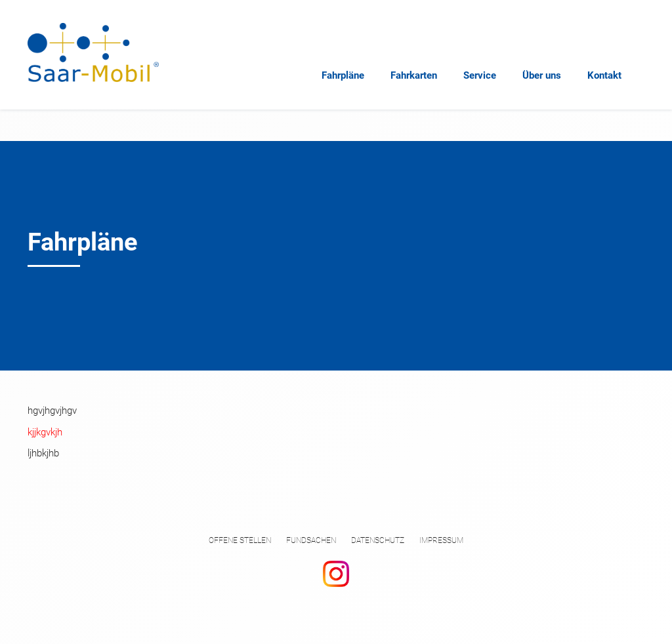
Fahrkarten (414, 75)
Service (480, 75)
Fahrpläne (343, 75)
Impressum (441, 540)
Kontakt (604, 75)
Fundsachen (311, 540)
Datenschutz (378, 540)
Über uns (542, 75)
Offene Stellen (240, 540)
